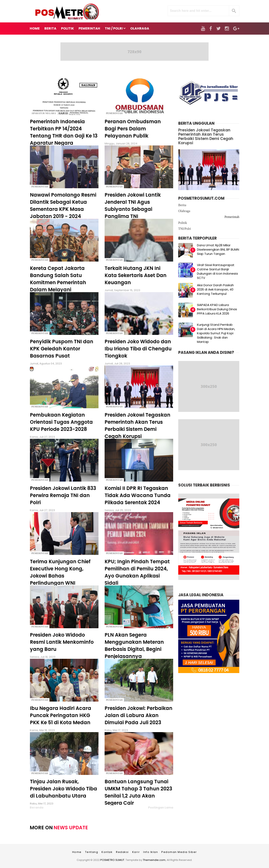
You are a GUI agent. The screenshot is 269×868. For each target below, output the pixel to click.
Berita (182, 205)
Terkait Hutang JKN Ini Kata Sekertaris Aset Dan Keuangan (136, 275)
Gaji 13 (63, 113)
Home (35, 28)
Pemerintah (114, 113)
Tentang (92, 852)
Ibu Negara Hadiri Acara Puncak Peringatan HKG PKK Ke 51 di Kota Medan (61, 715)
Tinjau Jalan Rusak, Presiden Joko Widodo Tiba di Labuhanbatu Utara (63, 789)
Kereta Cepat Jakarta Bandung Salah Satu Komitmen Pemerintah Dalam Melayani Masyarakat (58, 282)
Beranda (37, 807)
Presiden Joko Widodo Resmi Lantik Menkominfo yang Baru (62, 642)
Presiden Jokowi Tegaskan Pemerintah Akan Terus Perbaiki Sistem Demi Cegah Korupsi (206, 136)
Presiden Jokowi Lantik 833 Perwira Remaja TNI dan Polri (63, 495)
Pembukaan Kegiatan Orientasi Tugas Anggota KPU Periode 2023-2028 (61, 422)
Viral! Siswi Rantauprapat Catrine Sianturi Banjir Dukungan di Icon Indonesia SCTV (217, 271)
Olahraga (184, 211)
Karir (136, 852)
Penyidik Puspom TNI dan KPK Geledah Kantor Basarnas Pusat (62, 349)
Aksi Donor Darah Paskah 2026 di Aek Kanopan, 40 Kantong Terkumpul (215, 289)
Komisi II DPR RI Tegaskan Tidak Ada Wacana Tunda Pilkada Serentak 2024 (138, 495)
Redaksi (122, 852)
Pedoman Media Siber (179, 852)
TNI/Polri (185, 229)
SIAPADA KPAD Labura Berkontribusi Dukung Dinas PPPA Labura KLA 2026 (217, 309)
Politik (183, 223)
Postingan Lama (161, 807)
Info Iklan (151, 852)
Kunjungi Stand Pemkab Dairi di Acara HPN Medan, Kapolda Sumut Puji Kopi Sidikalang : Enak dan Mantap (216, 333)
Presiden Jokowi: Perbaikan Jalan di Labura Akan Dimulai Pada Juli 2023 (138, 715)
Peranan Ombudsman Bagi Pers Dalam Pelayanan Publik (133, 129)
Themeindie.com (154, 860)
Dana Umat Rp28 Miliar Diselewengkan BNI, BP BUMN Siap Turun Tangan (218, 249)
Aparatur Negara (44, 113)
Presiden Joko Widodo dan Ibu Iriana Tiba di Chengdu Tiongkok (138, 349)
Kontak (107, 852)
